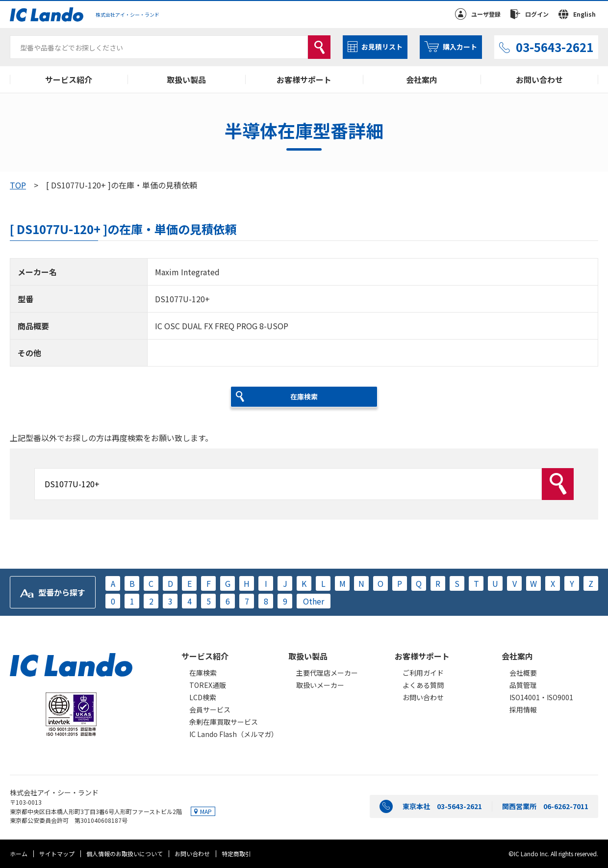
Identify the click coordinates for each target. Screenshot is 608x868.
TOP (18, 185)
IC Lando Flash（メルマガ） (234, 734)
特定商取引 (236, 854)
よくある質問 (423, 685)
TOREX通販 (208, 685)
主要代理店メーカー (327, 673)
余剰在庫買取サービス (224, 722)
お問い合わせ (539, 79)
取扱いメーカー (320, 685)
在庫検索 (203, 673)
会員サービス (210, 710)
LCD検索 (203, 697)
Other (314, 601)
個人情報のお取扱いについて (125, 854)
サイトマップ (57, 854)
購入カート (460, 47)
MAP (206, 811)
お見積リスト (382, 47)
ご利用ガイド (423, 673)
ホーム (19, 854)
